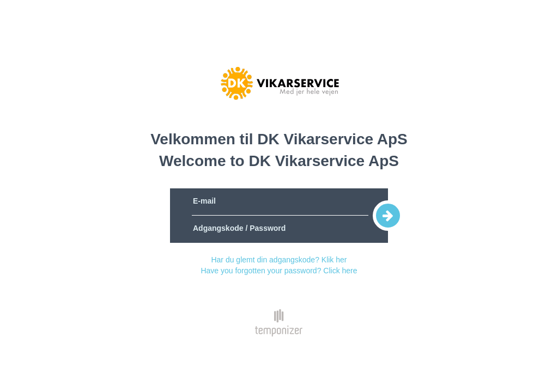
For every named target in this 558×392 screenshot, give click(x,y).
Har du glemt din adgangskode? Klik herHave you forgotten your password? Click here (279, 265)
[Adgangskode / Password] (280, 229)
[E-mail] (280, 202)
